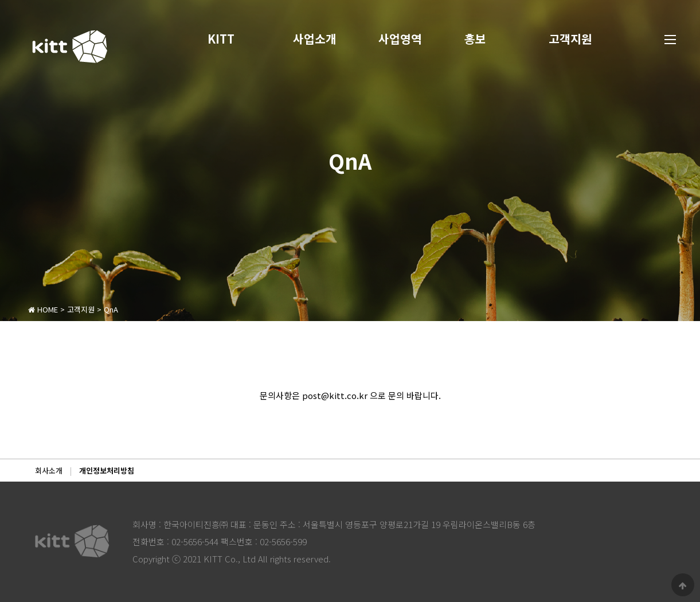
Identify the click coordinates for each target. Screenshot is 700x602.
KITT (221, 39)
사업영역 (400, 39)
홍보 (475, 39)
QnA (111, 309)
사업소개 (315, 39)
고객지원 (570, 39)
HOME (43, 309)
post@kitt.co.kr (335, 395)
